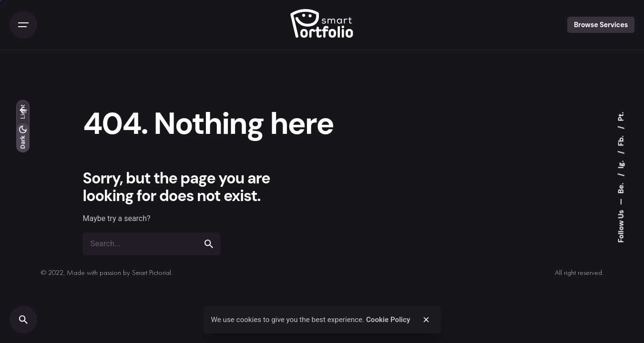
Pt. (621, 117)
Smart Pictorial (152, 273)
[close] (426, 320)
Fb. (621, 140)
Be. (621, 187)
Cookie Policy (388, 320)
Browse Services (601, 25)
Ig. (621, 164)
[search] (209, 244)
